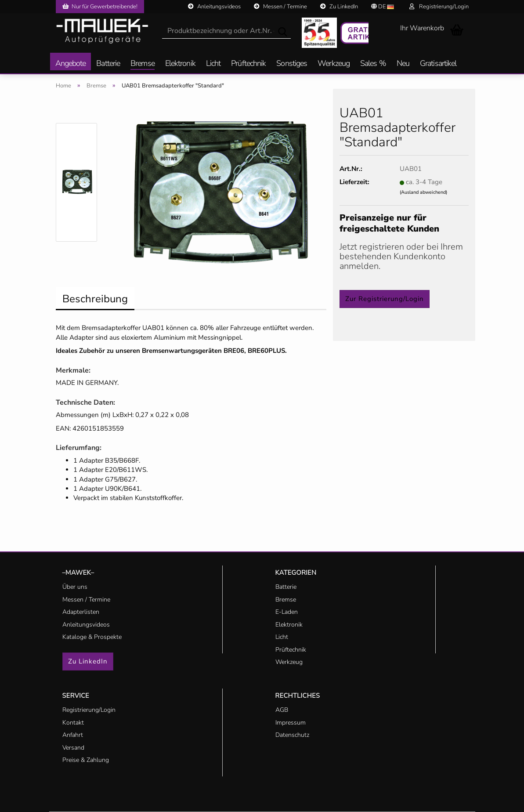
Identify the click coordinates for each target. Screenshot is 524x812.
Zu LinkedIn (339, 7)
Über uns (75, 587)
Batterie (108, 64)
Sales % (373, 64)
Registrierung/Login (439, 7)
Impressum (291, 723)
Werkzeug (334, 64)
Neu (403, 64)
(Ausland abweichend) (423, 192)
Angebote (71, 64)
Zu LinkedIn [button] (88, 661)
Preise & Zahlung (86, 760)
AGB (282, 710)
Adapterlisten (81, 612)
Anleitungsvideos (214, 7)
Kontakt (73, 723)
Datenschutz (292, 735)
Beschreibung (95, 299)
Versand (73, 748)
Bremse (143, 64)
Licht (213, 64)
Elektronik (180, 64)
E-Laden (287, 612)
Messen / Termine (280, 7)
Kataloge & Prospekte (92, 637)
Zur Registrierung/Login (385, 299)
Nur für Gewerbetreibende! (100, 7)
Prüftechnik (248, 64)
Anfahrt (73, 735)
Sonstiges (292, 64)
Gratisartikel (438, 64)
